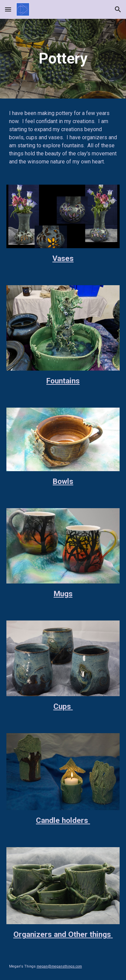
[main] (63, 59)
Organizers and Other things (62, 934)
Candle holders (62, 820)
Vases (63, 258)
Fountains (63, 381)
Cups (62, 706)
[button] (8, 9)
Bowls (63, 481)
